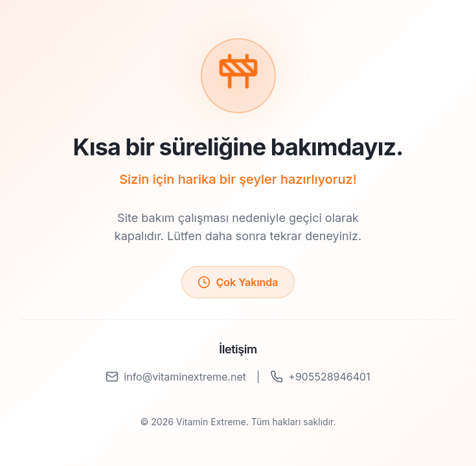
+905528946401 (320, 377)
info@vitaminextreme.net (176, 377)
